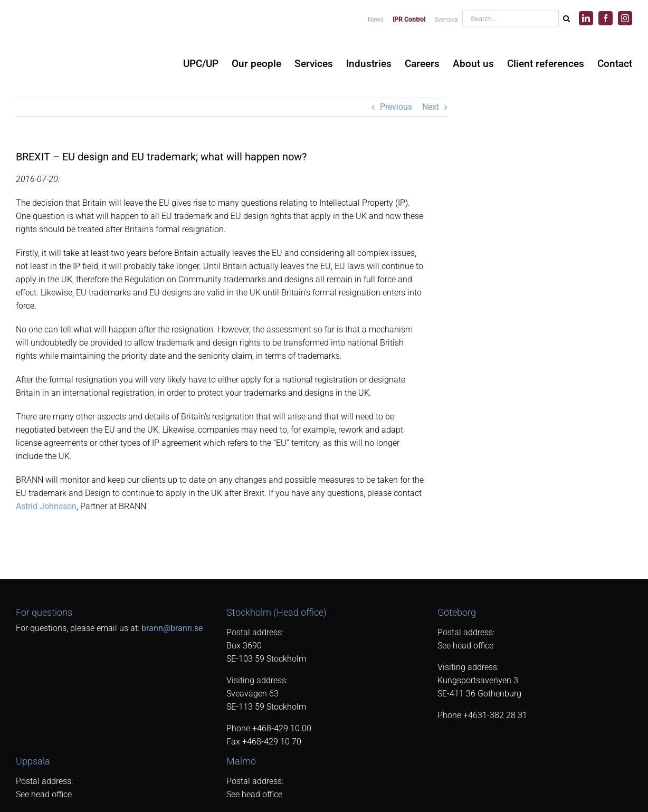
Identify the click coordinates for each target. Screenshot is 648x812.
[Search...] (510, 18)
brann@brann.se (172, 628)
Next (431, 107)
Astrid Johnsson (46, 506)
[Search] (566, 18)
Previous (396, 107)
